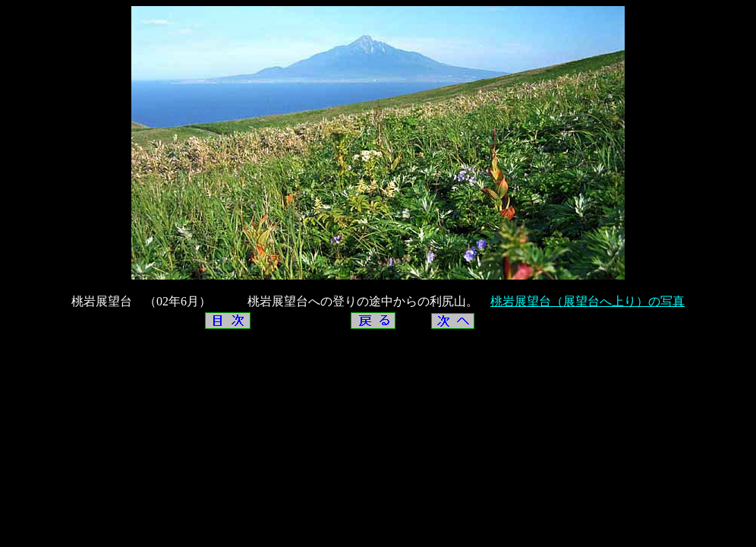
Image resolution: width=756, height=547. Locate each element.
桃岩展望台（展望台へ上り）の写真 (587, 301)
